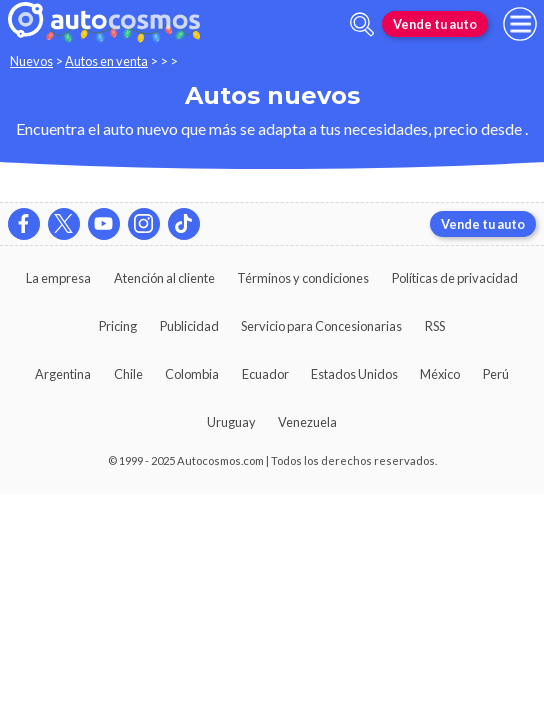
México (440, 374)
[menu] (520, 24)
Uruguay (231, 422)
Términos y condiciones (303, 278)
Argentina (63, 374)
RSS (435, 326)
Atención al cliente (164, 278)
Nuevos (31, 61)
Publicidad (189, 326)
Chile (128, 374)
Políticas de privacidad (455, 278)
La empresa (58, 278)
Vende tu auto (435, 24)
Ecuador (265, 374)
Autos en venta (106, 61)
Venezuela (307, 422)
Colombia (192, 374)
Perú (496, 374)
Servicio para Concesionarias (321, 326)
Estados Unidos (354, 374)
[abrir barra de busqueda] (362, 24)
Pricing (118, 326)
